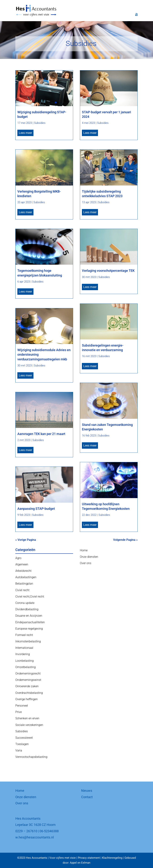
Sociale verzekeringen (29, 725)
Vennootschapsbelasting (31, 757)
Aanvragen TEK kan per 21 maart (41, 434)
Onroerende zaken (27, 686)
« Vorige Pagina (26, 540)
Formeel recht (24, 635)
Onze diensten (89, 557)
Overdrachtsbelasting (29, 693)
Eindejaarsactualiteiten (30, 622)
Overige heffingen (27, 699)
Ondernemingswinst (28, 680)
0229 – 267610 (26, 831)
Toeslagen (22, 744)
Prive (19, 712)
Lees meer (25, 133)
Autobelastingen (26, 577)
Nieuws (87, 791)
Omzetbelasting (25, 667)
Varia (19, 750)
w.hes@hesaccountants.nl (35, 837)
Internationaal (24, 648)
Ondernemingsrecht (28, 673)
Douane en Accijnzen (29, 616)
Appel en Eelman (80, 863)
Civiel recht (22, 590)
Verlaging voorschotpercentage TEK (108, 271)
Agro (18, 558)
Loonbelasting (24, 661)
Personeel (22, 706)
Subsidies (40, 123)
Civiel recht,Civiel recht (30, 597)
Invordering (23, 654)
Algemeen (22, 564)
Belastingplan (24, 584)
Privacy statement (89, 858)
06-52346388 (49, 831)
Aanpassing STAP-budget (36, 509)
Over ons (86, 563)
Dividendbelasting (27, 609)
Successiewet (24, 738)
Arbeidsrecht (23, 571)
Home (84, 550)
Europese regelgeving (29, 629)
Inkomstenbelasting (28, 641)
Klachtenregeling (112, 858)
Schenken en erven (27, 718)
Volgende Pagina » (125, 540)
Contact (87, 797)
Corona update (25, 603)
